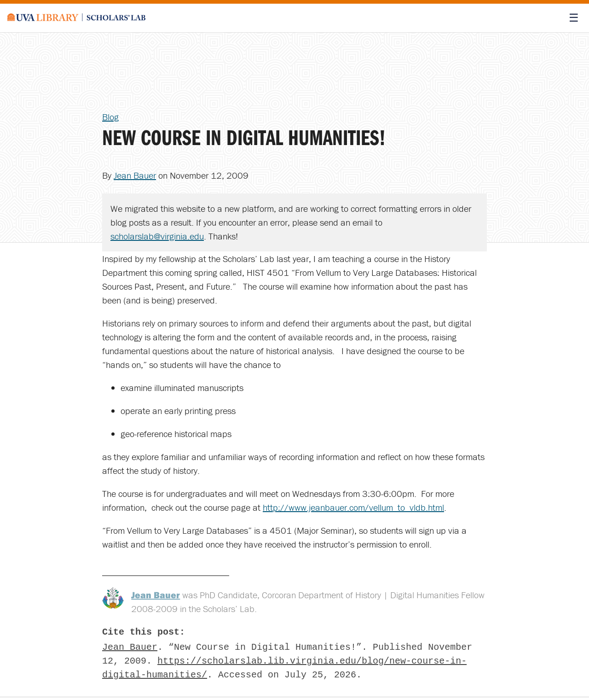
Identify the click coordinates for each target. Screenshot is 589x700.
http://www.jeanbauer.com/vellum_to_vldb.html (353, 507)
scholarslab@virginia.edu (157, 236)
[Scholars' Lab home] (76, 18)
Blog (110, 117)
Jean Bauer (135, 175)
